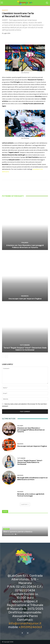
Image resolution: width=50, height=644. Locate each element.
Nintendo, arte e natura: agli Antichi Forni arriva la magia (31, 495)
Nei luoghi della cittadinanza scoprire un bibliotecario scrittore (32, 479)
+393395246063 (30, 627)
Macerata (25, 296)
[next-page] (7, 356)
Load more (25, 504)
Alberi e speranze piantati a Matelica (18, 532)
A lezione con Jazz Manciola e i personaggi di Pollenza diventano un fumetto (25, 246)
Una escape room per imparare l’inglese (25, 299)
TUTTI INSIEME (25, 345)
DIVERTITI (5, 10)
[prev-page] (3, 356)
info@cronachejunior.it (25, 623)
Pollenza (25, 243)
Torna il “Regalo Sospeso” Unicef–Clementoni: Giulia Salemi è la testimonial (25, 349)
